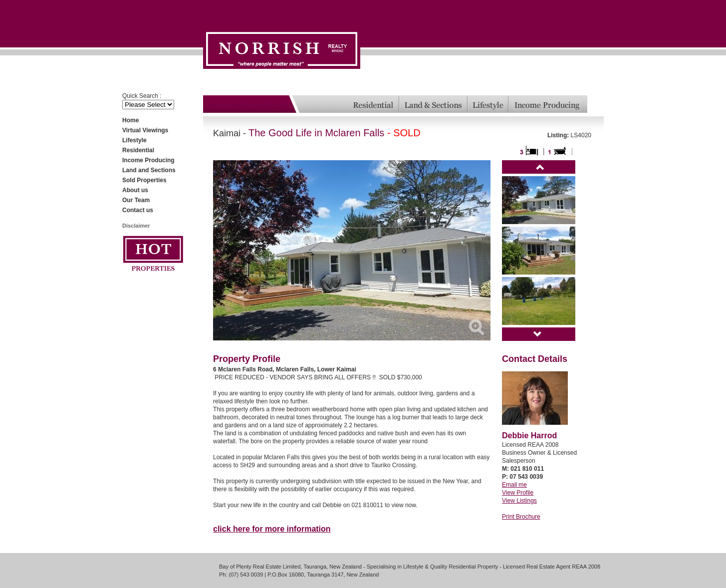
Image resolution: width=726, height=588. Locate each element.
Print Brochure (521, 517)
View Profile (518, 493)
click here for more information (272, 529)
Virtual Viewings (145, 130)
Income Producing (148, 160)
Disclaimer (136, 226)
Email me (514, 485)
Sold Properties (144, 180)
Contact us (138, 210)
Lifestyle (134, 140)
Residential (138, 150)
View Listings (519, 501)
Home (130, 120)
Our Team (136, 200)
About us (135, 190)
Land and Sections (149, 170)
